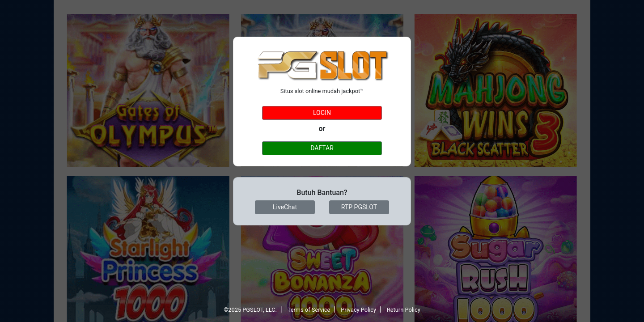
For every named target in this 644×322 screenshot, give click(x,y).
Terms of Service (309, 310)
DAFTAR (322, 148)
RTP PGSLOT (359, 207)
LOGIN (322, 113)
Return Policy (404, 310)
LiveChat (285, 207)
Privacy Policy (358, 310)
